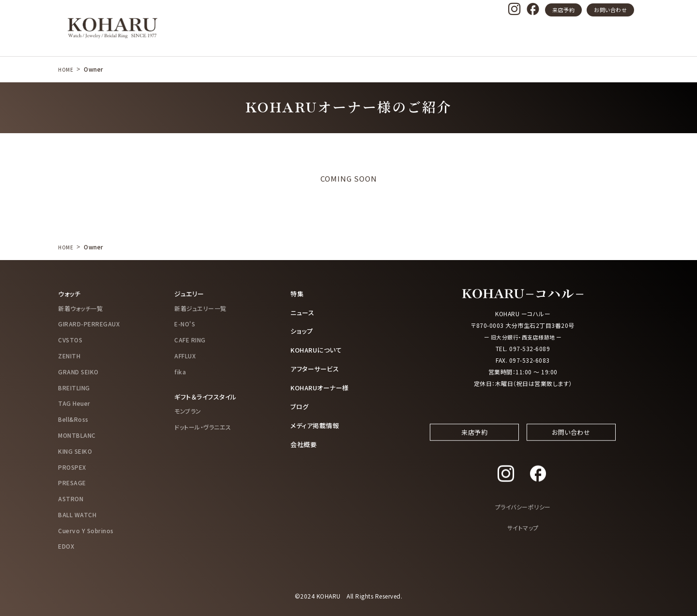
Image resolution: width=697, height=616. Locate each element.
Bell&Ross (73, 419)
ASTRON (71, 498)
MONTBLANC (77, 435)
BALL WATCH (77, 514)
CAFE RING (190, 339)
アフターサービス (317, 367)
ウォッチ (70, 293)
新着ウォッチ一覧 (80, 308)
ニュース (303, 312)
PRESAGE (72, 483)
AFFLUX (185, 355)
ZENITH (69, 355)
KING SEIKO (75, 451)
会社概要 (304, 441)
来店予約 (563, 10)
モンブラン (188, 410)
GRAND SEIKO (78, 371)
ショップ (302, 330)
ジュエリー (190, 293)
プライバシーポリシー (523, 516)
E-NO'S (185, 324)
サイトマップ (523, 536)
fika (180, 371)
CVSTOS (70, 339)
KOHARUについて (318, 349)
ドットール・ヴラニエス (203, 426)
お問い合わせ (610, 10)
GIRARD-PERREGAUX (89, 324)
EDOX (66, 546)
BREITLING (74, 387)
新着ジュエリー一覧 (200, 308)
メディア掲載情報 (317, 423)
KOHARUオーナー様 (322, 386)
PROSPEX (72, 467)
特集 (297, 293)
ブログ (300, 404)
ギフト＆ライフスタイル (208, 396)
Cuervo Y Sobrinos (86, 530)
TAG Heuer (74, 403)
